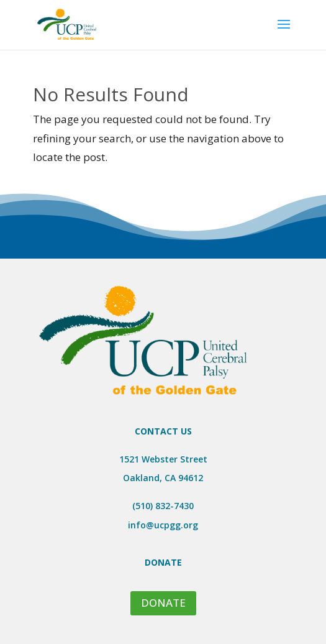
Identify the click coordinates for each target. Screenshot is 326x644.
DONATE (163, 603)
